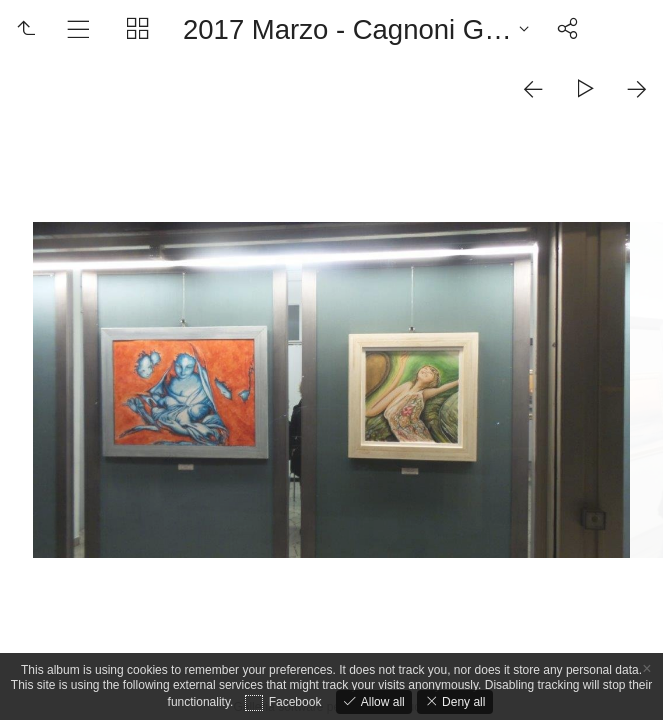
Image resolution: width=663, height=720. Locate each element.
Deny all (462, 702)
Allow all (380, 702)
